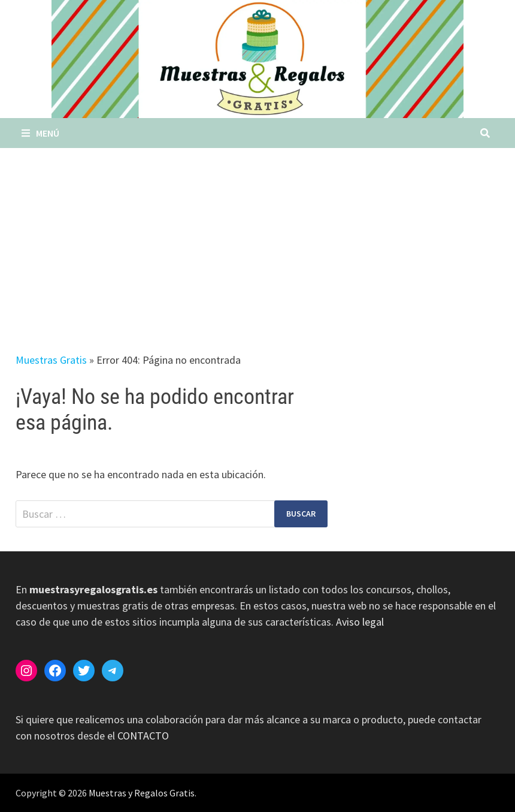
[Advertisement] (257, 238)
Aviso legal (360, 622)
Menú (40, 133)
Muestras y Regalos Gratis (142, 793)
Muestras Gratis (51, 360)
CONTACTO (143, 736)
